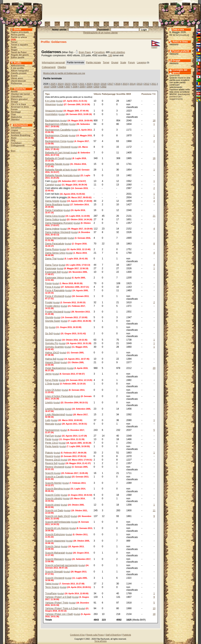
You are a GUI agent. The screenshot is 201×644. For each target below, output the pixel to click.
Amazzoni (51, 111)
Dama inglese (52, 229)
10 (154, 608)
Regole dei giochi (20, 55)
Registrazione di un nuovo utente (100, 33)
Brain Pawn (85, 52)
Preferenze (16, 83)
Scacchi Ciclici (53, 495)
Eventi (14, 76)
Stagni (14, 50)
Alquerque (51, 104)
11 (154, 510)
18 (154, 121)
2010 (46, 87)
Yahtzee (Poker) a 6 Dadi (58, 597)
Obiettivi (15, 120)
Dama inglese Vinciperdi (58, 232)
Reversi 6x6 (51, 463)
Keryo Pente (52, 380)
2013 (139, 84)
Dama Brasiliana (54, 205)
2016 (118, 84)
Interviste (16, 133)
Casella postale (19, 73)
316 (13, 40)
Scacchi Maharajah (55, 553)
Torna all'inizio (101, 641)
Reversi (49, 456)
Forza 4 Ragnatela (55, 290)
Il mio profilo (17, 68)
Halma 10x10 (52, 353)
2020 (89, 84)
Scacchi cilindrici (54, 498)
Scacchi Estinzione (55, 534)
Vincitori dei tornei (20, 94)
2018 (104, 84)
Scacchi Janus (53, 546)
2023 (67, 84)
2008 (61, 87)
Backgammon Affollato (57, 124)
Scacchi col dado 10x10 (58, 516)
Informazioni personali (53, 63)
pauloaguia (184, 94)
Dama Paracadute (55, 244)
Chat (13, 114)
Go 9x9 (49, 334)
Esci (13, 151)
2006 (75, 87)
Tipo (47, 94)
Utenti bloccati (18, 81)
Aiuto (14, 138)
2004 (89, 87)
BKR (129, 94)
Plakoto (49, 453)
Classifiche (17, 97)
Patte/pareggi (109, 94)
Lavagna (141, 63)
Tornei (14, 42)
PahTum (50, 436)
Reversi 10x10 (53, 460)
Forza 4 (49, 287)
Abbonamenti (18, 65)
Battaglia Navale (54, 164)
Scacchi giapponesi (55, 541)
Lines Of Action (53, 390)
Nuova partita (18, 35)
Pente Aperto (52, 446)
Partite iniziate (93, 63)
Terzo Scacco (52, 587)
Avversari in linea (20, 107)
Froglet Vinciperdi (54, 312)
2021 (82, 84)
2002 (104, 87)
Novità (14, 91)
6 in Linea (50, 101)
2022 (75, 84)
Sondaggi (16, 112)
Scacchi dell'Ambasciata (58, 522)
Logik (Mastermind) (55, 415)
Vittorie (97, 94)
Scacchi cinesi (53, 505)
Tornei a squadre (20, 45)
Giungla (49, 317)
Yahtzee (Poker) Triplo (57, 603)
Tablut (49, 584)
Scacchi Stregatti (54, 572)
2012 (147, 84)
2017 (111, 84)
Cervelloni (16, 128)
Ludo (48, 420)
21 (154, 216)
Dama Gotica (52, 219)
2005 (82, 87)
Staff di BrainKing (113, 635)
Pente (48, 439)
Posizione (147, 94)
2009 (54, 87)
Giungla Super (53, 321)
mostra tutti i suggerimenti (176, 98)
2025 (53, 84)
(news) (154, 47)
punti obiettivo (118, 52)
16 (154, 158)
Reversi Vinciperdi (55, 467)
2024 (60, 84)
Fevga (48, 283)
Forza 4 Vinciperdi (55, 296)
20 (154, 368)
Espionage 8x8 (53, 272)
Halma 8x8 (51, 359)
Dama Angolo (52, 201)
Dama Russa (52, 249)
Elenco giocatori (19, 99)
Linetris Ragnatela (55, 409)
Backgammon (53, 121)
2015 (125, 84)
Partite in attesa (19, 37)
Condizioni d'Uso (77, 635)
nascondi (175, 75)
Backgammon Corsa (56, 141)
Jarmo (48, 374)
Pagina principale (20, 32)
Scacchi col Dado (54, 510)
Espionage (51, 268)
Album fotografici (20, 71)
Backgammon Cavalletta (58, 130)
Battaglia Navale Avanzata (59, 175)
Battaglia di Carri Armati (58, 153)
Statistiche (16, 117)
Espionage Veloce (55, 278)
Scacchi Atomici (53, 483)
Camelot (50, 185)
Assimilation (51, 114)
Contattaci (16, 143)
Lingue (15, 130)
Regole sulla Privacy (95, 635)
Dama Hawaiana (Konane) (59, 223)
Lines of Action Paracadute (59, 396)
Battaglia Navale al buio (58, 170)
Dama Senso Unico (55, 253)
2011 (154, 84)
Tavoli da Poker (19, 52)
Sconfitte (121, 94)
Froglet (49, 302)
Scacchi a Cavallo (54, 477)
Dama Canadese (54, 210)
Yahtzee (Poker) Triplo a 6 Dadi (62, 608)
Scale (14, 47)
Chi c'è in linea (19, 104)
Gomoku (50, 340)
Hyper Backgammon (56, 368)
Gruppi (15, 102)
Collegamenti (18, 146)
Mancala (50, 424)
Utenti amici (17, 78)
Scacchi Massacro (55, 559)
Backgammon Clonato (57, 135)
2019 (96, 84)
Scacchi (50, 473)
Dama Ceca (52, 216)
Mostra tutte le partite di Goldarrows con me (64, 73)
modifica (184, 35)
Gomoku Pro (52, 343)
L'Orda (49, 384)
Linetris (49, 403)
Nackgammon (52, 430)
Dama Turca (52, 265)
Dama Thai (51, 259)
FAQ (13, 140)
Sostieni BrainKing (21, 135)
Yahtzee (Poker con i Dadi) (59, 614)
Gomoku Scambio (54, 347)
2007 (68, 87)
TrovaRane (51, 593)
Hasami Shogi (53, 362)
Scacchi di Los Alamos (57, 528)
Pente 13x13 (52, 443)
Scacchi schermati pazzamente (61, 565)
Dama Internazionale (56, 238)
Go (47, 327)
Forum (14, 109)
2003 (97, 87)
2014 (132, 84)
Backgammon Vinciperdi (58, 147)
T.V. (154, 94)
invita (59, 101)
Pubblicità (127, 635)
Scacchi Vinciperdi (55, 578)
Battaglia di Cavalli (55, 158)
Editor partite (18, 57)
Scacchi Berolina (54, 489)
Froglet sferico (53, 306)
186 (110, 55)
